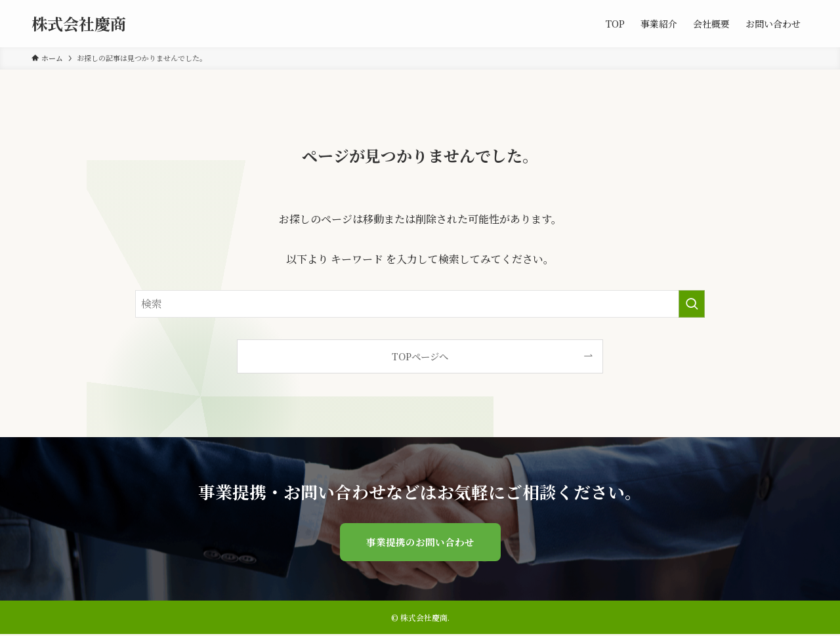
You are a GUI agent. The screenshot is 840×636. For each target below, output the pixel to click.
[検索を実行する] (692, 304)
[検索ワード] (420, 304)
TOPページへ (420, 356)
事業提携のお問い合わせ (420, 542)
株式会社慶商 (79, 24)
